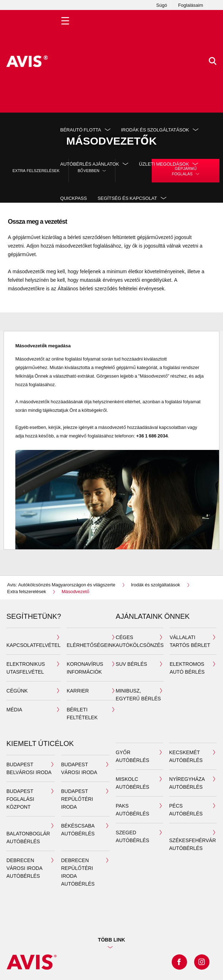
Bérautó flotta (81, 130)
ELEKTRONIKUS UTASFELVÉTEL (26, 668)
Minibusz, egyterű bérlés (138, 694)
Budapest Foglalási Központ (20, 799)
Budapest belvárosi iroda (29, 768)
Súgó (162, 5)
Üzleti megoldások (164, 164)
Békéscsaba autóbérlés (78, 829)
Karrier (78, 691)
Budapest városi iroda (79, 768)
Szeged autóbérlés (133, 836)
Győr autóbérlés (133, 756)
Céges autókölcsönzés (140, 641)
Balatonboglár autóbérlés (28, 837)
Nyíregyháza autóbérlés (187, 783)
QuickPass (74, 198)
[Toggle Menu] (65, 61)
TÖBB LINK (111, 940)
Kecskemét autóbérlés (186, 756)
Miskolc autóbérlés (133, 783)
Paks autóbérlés (133, 810)
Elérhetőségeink (91, 645)
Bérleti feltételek (82, 713)
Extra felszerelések (36, 170)
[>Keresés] (213, 61)
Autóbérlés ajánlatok (90, 164)
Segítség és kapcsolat (127, 198)
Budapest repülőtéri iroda (77, 799)
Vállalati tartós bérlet (190, 641)
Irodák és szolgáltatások (155, 130)
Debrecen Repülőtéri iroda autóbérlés (78, 872)
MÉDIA (14, 709)
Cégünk (17, 691)
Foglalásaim (191, 5)
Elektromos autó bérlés (187, 668)
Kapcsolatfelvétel (33, 645)
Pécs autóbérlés (186, 810)
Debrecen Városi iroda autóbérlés (24, 868)
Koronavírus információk (85, 668)
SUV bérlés (131, 664)
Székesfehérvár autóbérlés (193, 844)
